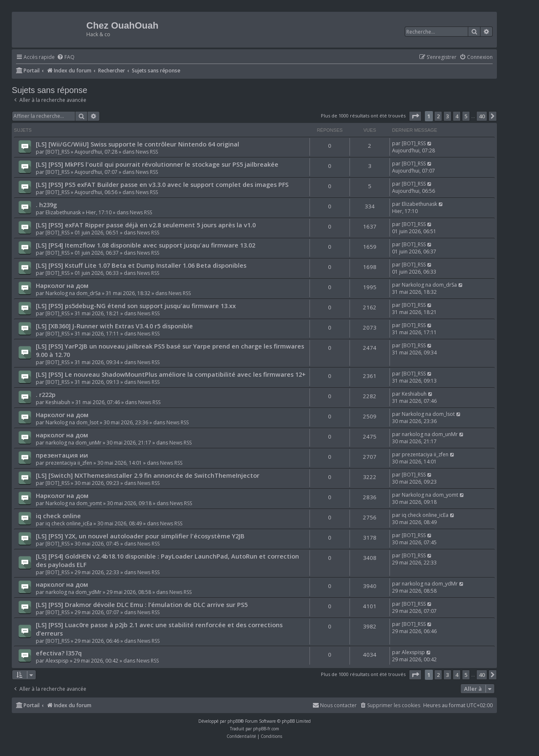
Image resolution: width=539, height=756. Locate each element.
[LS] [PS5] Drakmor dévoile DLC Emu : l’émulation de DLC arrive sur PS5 (142, 604)
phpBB (234, 721)
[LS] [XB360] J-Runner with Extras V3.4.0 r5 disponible (114, 326)
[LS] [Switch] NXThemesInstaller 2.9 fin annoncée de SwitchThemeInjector (148, 475)
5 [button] (466, 116)
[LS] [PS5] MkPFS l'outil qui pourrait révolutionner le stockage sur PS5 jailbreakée (157, 164)
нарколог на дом (62, 435)
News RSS (147, 152)
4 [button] (457, 116)
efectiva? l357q (59, 653)
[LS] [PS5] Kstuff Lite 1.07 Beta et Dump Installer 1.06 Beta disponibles (141, 265)
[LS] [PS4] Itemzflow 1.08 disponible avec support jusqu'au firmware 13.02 (145, 245)
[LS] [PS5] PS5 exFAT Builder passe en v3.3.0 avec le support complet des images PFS (162, 184)
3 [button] (447, 116)
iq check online (58, 516)
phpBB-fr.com (266, 729)
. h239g (46, 205)
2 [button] (438, 116)
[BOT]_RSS (57, 152)
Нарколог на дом (62, 285)
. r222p (46, 394)
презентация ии (62, 455)
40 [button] (482, 116)
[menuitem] (66, 57)
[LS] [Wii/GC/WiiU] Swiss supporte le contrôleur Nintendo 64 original (137, 144)
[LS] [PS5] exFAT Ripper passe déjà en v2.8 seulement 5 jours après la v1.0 (146, 225)
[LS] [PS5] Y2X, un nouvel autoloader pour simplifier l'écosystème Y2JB (140, 536)
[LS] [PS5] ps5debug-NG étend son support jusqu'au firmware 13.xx (136, 306)
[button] (415, 116)
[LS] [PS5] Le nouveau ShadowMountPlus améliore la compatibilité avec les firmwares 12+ (171, 374)
